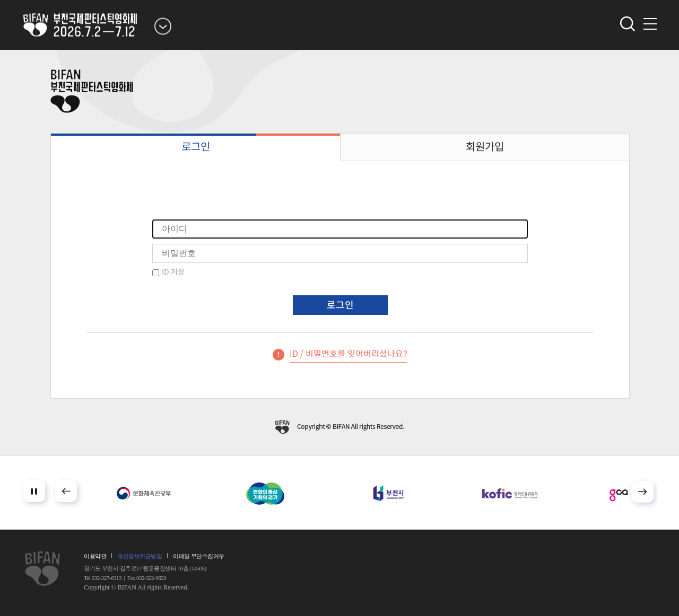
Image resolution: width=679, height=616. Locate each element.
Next (643, 492)
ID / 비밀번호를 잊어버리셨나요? (349, 354)
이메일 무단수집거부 (199, 556)
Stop (34, 491)
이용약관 (95, 556)
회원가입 (485, 147)
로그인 (196, 147)
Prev (66, 491)
